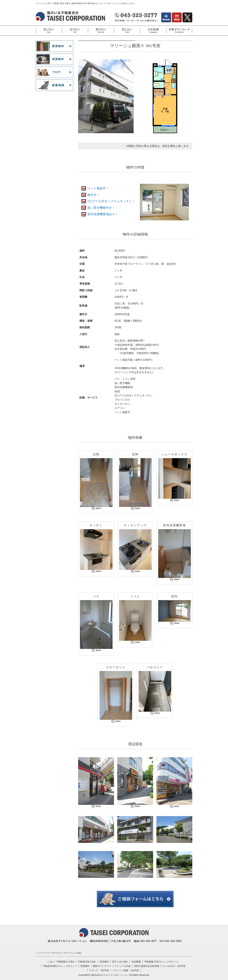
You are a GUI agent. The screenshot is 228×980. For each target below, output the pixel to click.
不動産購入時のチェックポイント (161, 962)
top (51, 962)
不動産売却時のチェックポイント (60, 966)
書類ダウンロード (102, 966)
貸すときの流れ (120, 962)
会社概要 (136, 962)
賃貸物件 (104, 962)
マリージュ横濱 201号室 (126, 970)
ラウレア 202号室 (99, 970)
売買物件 (85, 966)
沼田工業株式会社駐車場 (147, 966)
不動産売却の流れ (87, 962)
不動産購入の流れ (65, 962)
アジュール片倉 (123, 966)
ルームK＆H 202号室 (174, 966)
